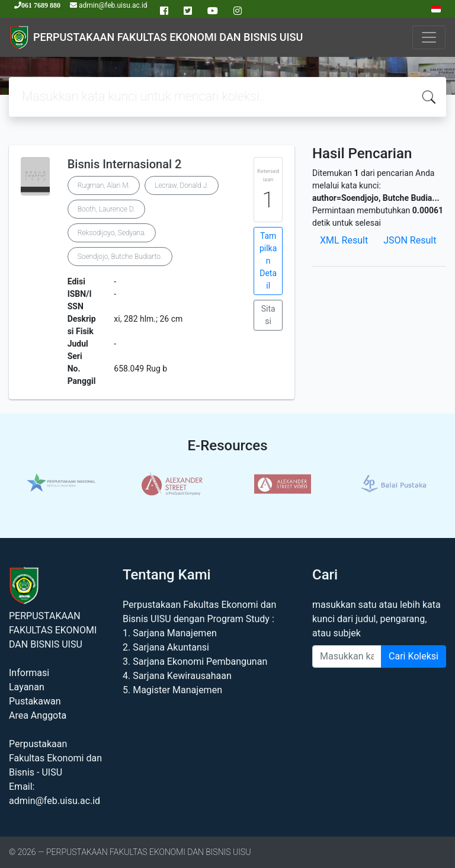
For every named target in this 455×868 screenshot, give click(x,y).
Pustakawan (35, 701)
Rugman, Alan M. (104, 185)
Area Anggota (38, 715)
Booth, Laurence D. (106, 209)
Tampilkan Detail (268, 261)
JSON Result (410, 240)
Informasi (29, 673)
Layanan (27, 687)
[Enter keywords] (347, 656)
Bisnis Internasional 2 (125, 164)
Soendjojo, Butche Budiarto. (120, 257)
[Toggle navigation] (429, 37)
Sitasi (268, 315)
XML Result (344, 240)
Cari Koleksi (414, 656)
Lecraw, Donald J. (182, 185)
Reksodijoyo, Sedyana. (112, 233)
